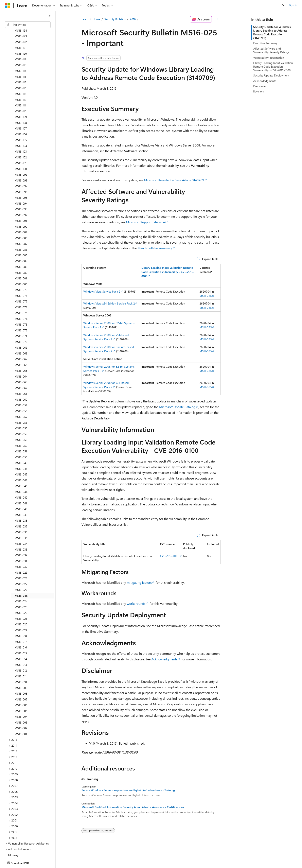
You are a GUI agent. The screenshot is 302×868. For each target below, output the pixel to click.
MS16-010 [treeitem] (21, 658)
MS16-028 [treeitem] (21, 554)
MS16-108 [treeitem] (21, 99)
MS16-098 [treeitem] (21, 157)
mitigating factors (139, 582)
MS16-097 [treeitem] (21, 162)
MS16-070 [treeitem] (21, 318)
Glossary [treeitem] (13, 831)
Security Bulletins (115, 19)
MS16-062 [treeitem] (21, 364)
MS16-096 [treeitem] (21, 168)
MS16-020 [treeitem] (21, 601)
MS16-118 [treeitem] (20, 41)
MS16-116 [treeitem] (20, 53)
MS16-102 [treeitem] (21, 134)
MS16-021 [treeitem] (21, 595)
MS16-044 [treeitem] (21, 468)
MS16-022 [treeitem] (21, 589)
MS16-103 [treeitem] (21, 128)
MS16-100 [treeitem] (21, 145)
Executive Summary (265, 43)
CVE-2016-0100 (170, 556)
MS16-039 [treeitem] (21, 491)
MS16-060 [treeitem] (21, 376)
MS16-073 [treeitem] (21, 301)
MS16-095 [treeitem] (21, 174)
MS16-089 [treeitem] (21, 209)
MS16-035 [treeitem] (21, 514)
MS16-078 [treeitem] (21, 272)
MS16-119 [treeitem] (20, 36)
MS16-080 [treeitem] (21, 261)
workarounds (136, 603)
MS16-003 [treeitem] (21, 699)
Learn (85, 19)
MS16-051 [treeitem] (21, 428)
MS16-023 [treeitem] (21, 583)
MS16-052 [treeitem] (21, 422)
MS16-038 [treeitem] (21, 497)
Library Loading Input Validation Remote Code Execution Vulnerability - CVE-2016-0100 (273, 66)
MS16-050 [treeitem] (21, 433)
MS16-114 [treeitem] (20, 64)
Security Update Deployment (271, 75)
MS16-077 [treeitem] (21, 278)
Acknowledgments (164, 659)
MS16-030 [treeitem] (21, 543)
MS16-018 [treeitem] (21, 612)
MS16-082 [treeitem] (21, 249)
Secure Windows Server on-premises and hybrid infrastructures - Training (128, 790)
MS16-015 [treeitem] (21, 630)
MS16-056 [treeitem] (21, 399)
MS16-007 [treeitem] (21, 676)
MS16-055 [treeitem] (21, 405)
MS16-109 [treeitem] (21, 93)
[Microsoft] (7, 5)
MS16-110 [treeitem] (20, 88)
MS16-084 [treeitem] (21, 237)
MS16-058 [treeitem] (21, 387)
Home (96, 19)
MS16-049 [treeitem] (21, 439)
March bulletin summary (155, 248)
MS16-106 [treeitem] (21, 111)
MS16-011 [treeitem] (20, 653)
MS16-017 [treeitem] (21, 618)
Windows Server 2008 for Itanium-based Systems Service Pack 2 (109, 349)
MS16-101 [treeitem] (20, 139)
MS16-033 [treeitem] (21, 526)
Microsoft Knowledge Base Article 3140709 (174, 180)
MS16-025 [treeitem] (21, 572)
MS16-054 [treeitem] (21, 410)
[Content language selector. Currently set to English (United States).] (23, 862)
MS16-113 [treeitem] (20, 70)
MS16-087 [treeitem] (21, 220)
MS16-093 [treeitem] (21, 185)
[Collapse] (50, 16)
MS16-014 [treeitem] (21, 635)
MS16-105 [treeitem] (21, 116)
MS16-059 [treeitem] (21, 381)
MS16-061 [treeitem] (21, 370)
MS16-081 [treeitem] (21, 255)
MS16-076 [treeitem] (21, 284)
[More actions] (217, 19)
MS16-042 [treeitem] (21, 474)
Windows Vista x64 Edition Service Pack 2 (109, 303)
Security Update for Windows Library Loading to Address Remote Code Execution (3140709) (272, 32)
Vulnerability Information (269, 58)
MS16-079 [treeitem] (21, 266)
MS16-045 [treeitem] (21, 462)
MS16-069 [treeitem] (21, 324)
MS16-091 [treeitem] (21, 197)
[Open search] (283, 5)
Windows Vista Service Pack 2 (102, 291)
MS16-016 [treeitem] (21, 624)
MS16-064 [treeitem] (21, 353)
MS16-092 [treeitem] (21, 191)
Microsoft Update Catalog (177, 407)
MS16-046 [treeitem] (21, 457)
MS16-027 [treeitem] (21, 560)
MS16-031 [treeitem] (21, 537)
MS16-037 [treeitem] (21, 503)
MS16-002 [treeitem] (21, 704)
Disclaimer (260, 86)
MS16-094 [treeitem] (21, 180)
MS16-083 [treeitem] (21, 243)
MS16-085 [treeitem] (21, 232)
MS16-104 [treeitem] (21, 122)
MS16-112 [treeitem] (20, 76)
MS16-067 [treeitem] (21, 335)
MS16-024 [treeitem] (21, 578)
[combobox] (28, 25)
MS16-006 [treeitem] (21, 681)
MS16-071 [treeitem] (21, 312)
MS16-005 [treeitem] (21, 687)
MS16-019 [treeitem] (21, 606)
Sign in (293, 5)
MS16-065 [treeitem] (21, 347)
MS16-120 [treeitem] (21, 30)
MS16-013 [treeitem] (21, 641)
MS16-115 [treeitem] (20, 59)
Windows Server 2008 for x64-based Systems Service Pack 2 (106, 337)
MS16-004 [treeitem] (21, 693)
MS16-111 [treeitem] (20, 82)
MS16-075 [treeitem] (21, 289)
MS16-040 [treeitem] (21, 485)
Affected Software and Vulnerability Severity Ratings (271, 50)
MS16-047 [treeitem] (21, 451)
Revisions (259, 91)
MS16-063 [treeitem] (21, 358)
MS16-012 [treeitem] (21, 647)
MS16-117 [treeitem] (20, 47)
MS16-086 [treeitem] (21, 226)
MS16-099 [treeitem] (21, 151)
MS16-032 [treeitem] (21, 531)
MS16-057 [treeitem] (21, 393)
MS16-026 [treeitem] (21, 566)
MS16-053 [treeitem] (21, 416)
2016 (133, 19)
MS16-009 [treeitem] (21, 664)
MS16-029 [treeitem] (21, 549)
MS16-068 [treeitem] (21, 330)
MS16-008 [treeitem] (21, 670)
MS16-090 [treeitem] (21, 203)
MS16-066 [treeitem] (21, 341)
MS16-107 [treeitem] (21, 105)
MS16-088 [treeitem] (21, 214)
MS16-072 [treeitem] (21, 307)
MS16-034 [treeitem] (21, 520)
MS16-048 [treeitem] (21, 445)
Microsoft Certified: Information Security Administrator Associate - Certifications (133, 807)
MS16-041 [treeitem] (21, 480)
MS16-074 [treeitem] (21, 295)
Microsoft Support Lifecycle (145, 222)
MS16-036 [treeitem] (21, 508)
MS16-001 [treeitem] (21, 710)
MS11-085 (206, 296)
